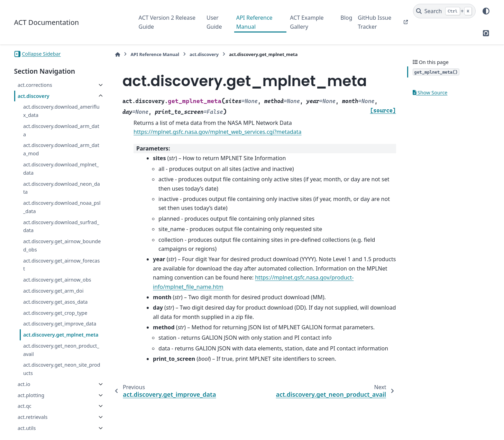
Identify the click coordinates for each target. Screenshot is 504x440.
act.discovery (34, 96)
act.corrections (35, 85)
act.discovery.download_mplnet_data (61, 169)
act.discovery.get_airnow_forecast (61, 265)
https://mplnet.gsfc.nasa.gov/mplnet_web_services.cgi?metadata (217, 132)
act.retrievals (33, 417)
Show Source (430, 93)
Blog (346, 18)
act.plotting (31, 395)
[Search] (444, 11)
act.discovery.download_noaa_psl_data (62, 207)
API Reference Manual (254, 22)
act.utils (27, 428)
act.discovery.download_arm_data (61, 130)
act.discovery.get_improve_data (60, 324)
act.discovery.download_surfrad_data (61, 226)
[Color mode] (486, 11)
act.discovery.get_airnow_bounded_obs (62, 245)
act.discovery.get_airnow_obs (57, 280)
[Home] (118, 54)
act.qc (25, 406)
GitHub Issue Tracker (374, 22)
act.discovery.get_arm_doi (53, 291)
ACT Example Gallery (307, 22)
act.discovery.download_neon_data (62, 188)
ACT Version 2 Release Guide (167, 22)
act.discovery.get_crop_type (55, 313)
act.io (24, 384)
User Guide (214, 22)
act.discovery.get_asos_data (56, 302)
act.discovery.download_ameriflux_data (61, 111)
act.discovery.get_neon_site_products (62, 369)
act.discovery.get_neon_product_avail (61, 350)
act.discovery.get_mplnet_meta (61, 335)
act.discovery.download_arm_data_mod (61, 149)
